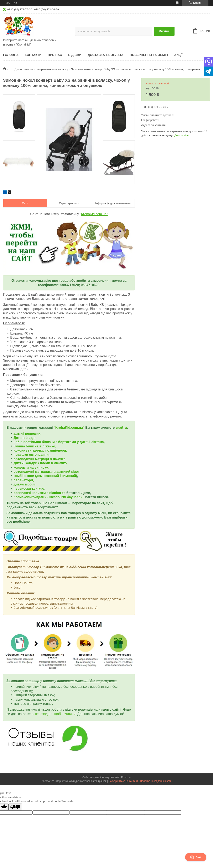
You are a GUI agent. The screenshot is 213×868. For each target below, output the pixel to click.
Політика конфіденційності (156, 781)
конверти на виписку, (31, 467)
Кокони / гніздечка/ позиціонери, (40, 450)
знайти (121, 428)
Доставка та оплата (106, 55)
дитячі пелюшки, (27, 434)
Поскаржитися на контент (123, 781)
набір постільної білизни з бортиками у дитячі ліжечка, (59, 442)
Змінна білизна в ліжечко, (35, 446)
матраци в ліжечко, (51, 459)
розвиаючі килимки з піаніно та (40, 493)
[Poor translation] (15, 807)
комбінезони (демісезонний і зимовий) (45, 476)
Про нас (55, 55)
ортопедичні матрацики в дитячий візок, (47, 472)
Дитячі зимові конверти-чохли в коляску (41, 69)
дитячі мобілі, (25, 484)
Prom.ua (126, 777)
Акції (178, 55)
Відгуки (75, 55)
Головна (11, 55)
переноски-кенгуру (29, 488)
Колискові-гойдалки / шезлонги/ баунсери (48, 497)
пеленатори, (24, 480)
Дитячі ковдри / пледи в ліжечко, (41, 463)
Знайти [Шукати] (164, 31)
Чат (196, 857)
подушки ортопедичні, (32, 455)
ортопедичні (24, 459)
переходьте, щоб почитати (55, 714)
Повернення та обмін (149, 55)
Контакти (33, 55)
